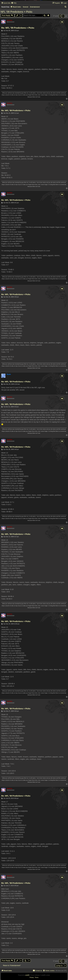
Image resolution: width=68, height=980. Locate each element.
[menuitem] (14, 3)
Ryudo (9, 374)
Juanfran (9, 20)
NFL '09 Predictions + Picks (16, 12)
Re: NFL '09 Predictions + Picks (18, 28)
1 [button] (63, 16)
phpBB (27, 975)
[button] (60, 16)
